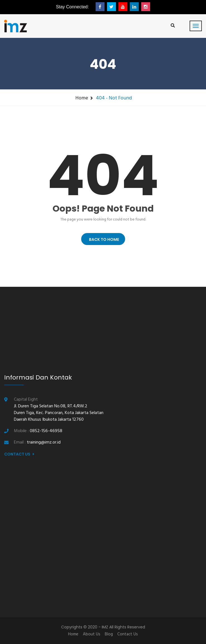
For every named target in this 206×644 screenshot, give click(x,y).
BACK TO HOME (103, 239)
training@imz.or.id (44, 442)
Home (82, 98)
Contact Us (19, 454)
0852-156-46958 (46, 431)
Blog (109, 634)
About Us (92, 634)
